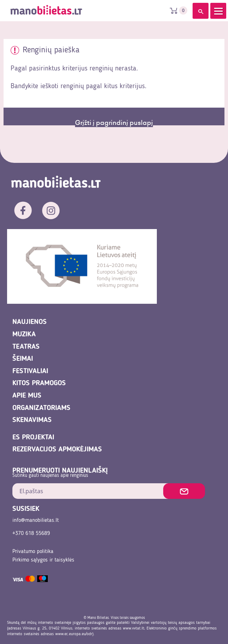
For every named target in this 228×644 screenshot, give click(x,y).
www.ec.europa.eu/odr (74, 634)
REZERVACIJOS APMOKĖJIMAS (57, 450)
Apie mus (27, 396)
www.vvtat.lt (133, 628)
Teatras (26, 347)
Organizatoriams (41, 408)
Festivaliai (30, 371)
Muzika (24, 335)
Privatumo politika (33, 552)
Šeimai (23, 359)
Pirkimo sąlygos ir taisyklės (43, 560)
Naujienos (30, 322)
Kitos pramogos (39, 383)
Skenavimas (32, 420)
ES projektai (33, 438)
